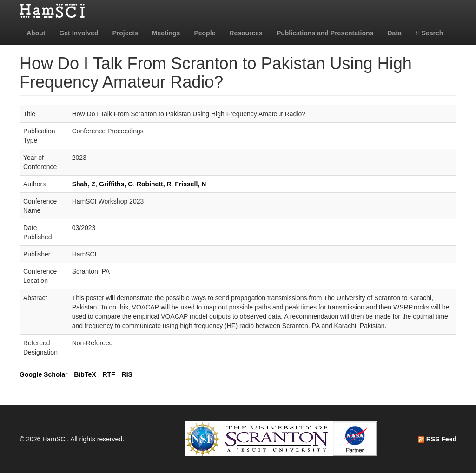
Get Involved (79, 33)
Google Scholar (43, 374)
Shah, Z (84, 184)
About (36, 33)
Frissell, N (190, 184)
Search (430, 33)
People (205, 33)
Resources (246, 33)
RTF (109, 374)
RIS (127, 374)
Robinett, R (154, 184)
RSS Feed (437, 439)
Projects (125, 33)
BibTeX (85, 374)
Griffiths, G (116, 184)
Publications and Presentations (325, 33)
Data (394, 33)
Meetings (166, 33)
